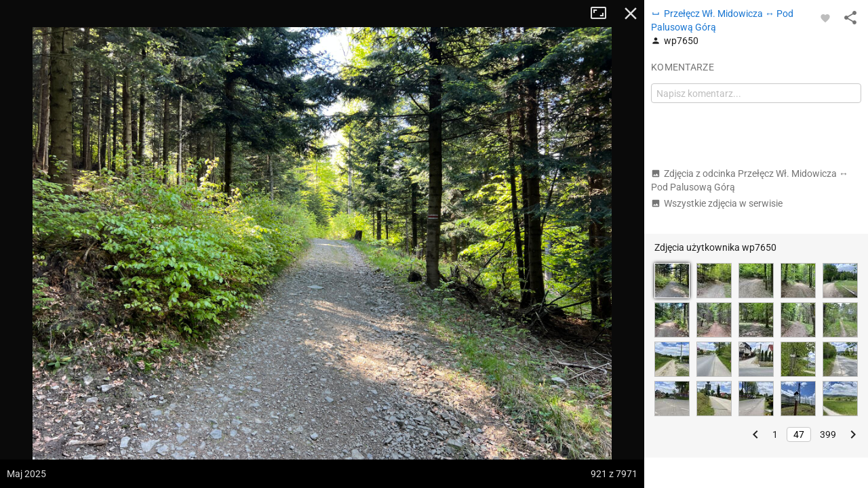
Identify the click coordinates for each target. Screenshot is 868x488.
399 (828, 434)
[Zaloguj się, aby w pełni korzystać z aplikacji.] (825, 18)
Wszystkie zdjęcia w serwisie (717, 203)
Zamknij (631, 14)
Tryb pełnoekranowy (604, 14)
